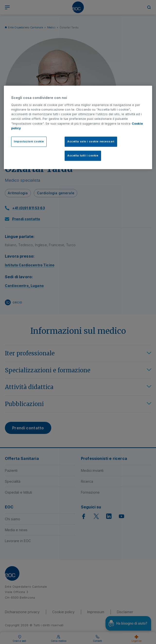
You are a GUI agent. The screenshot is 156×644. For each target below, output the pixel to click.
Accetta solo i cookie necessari (91, 141)
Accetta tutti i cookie (83, 155)
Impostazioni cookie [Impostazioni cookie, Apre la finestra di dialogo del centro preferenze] (29, 141)
